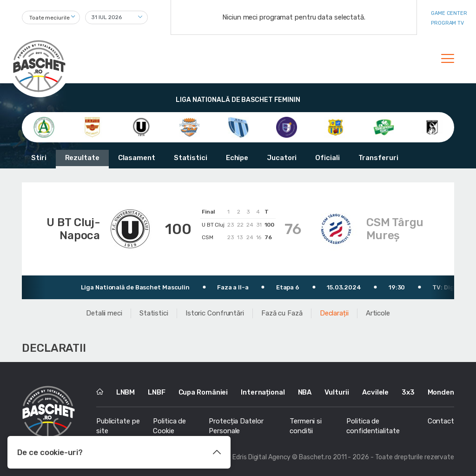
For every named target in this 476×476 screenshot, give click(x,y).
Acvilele (375, 392)
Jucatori (282, 158)
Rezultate (82, 158)
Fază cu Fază (282, 313)
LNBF (157, 392)
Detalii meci (104, 313)
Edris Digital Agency (261, 457)
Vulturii (337, 392)
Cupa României (203, 392)
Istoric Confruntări (215, 313)
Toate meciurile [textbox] (50, 18)
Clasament (137, 158)
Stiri (39, 158)
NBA (305, 392)
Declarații (334, 313)
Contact (441, 421)
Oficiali (327, 158)
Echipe (237, 158)
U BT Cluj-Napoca (73, 229)
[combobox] (51, 17)
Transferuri (378, 158)
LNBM (126, 392)
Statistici (191, 158)
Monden (441, 392)
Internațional (263, 392)
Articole (378, 313)
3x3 (408, 392)
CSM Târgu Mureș (395, 229)
